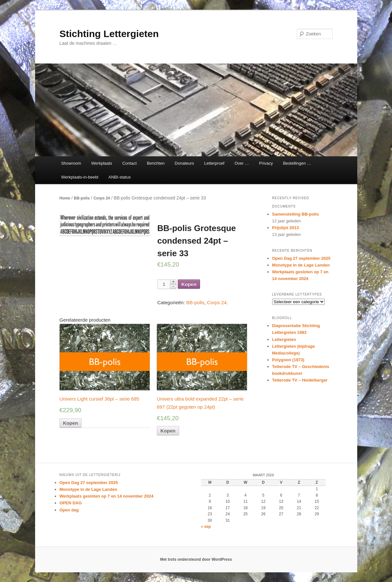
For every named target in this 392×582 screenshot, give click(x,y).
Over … (242, 163)
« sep (206, 527)
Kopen (189, 284)
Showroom (71, 163)
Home (65, 198)
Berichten (156, 163)
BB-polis (82, 198)
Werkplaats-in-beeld (80, 177)
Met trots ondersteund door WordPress (196, 559)
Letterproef (214, 163)
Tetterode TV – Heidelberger (300, 380)
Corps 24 (102, 198)
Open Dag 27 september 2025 (301, 258)
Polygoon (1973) (288, 360)
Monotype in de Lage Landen (301, 265)
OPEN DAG (71, 503)
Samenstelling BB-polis (296, 214)
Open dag (69, 510)
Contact (130, 163)
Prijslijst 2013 (286, 228)
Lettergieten (284, 339)
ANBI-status (120, 177)
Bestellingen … (297, 163)
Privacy (266, 163)
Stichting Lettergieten (109, 34)
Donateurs (184, 163)
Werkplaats (102, 163)
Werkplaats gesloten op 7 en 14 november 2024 (107, 496)
